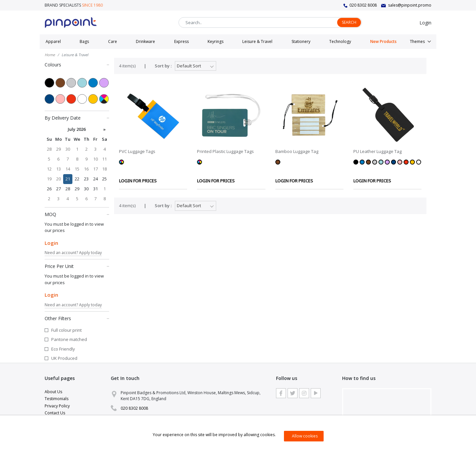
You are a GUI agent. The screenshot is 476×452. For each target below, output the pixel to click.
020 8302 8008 (363, 5)
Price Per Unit (77, 266)
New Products (383, 41)
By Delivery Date (77, 118)
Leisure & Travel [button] (257, 41)
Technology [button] (340, 41)
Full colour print (66, 330)
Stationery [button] (301, 41)
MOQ (77, 214)
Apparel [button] (53, 41)
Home (50, 55)
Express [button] (181, 41)
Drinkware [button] (145, 41)
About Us (53, 392)
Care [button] (113, 41)
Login (425, 23)
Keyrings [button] (216, 41)
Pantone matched (69, 339)
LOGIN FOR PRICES (138, 181)
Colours (77, 64)
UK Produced (64, 358)
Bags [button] (84, 41)
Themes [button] (417, 41)
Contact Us (55, 413)
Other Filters (77, 318)
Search (349, 22)
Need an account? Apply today (73, 253)
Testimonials (57, 399)
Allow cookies (305, 436)
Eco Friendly (63, 349)
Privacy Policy (57, 406)
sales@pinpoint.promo (410, 5)
